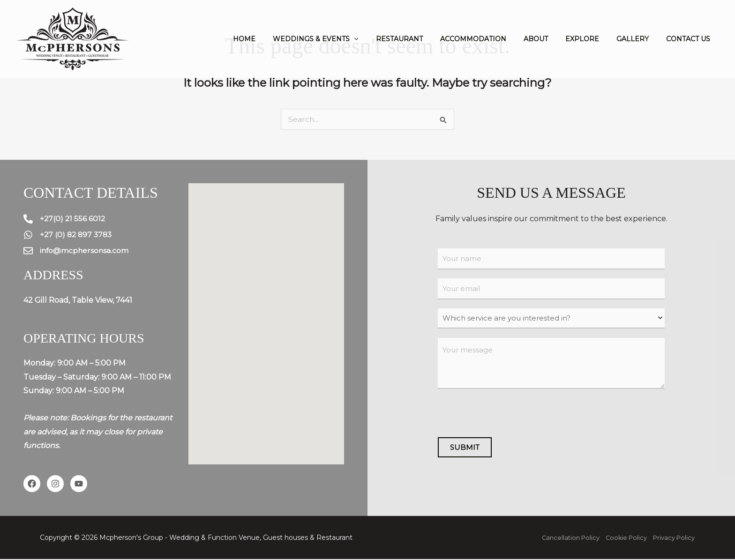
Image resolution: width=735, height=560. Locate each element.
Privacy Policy (672, 538)
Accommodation (492, 39)
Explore (592, 39)
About (550, 39)
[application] (382, 39)
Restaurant (422, 39)
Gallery (639, 39)
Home (276, 39)
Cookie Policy (621, 538)
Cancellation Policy (562, 538)
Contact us (690, 39)
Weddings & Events (343, 39)
